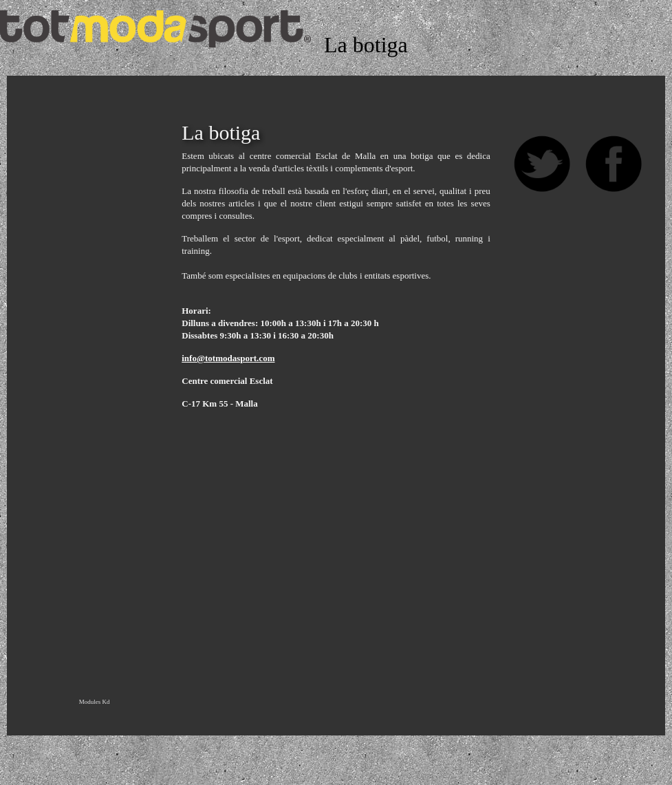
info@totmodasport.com (228, 358)
